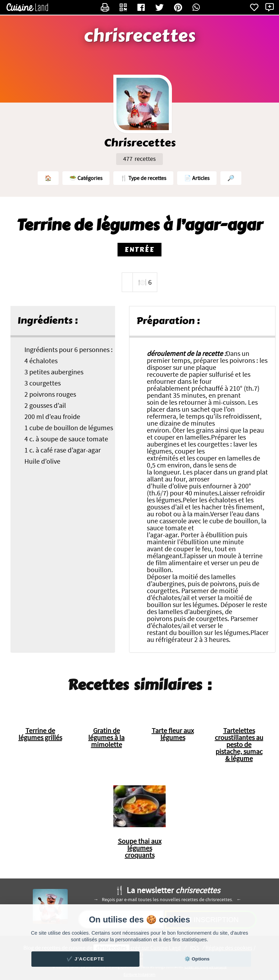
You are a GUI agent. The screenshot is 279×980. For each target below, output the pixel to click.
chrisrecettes (140, 36)
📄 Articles (197, 178)
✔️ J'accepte (85, 959)
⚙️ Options (197, 959)
